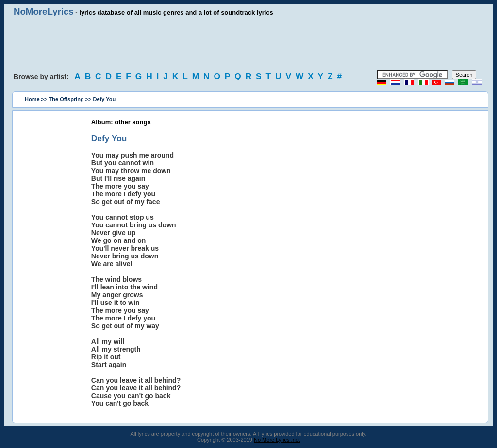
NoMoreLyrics (44, 11)
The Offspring (66, 99)
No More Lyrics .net (277, 440)
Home (32, 99)
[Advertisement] (248, 44)
